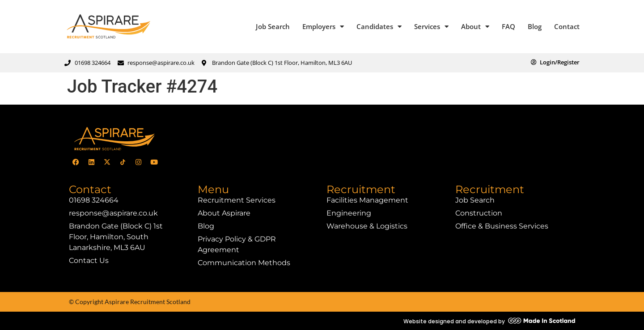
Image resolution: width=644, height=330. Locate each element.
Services (431, 27)
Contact (567, 26)
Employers (323, 27)
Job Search (273, 26)
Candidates (379, 27)
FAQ (508, 26)
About (475, 27)
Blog (535, 26)
